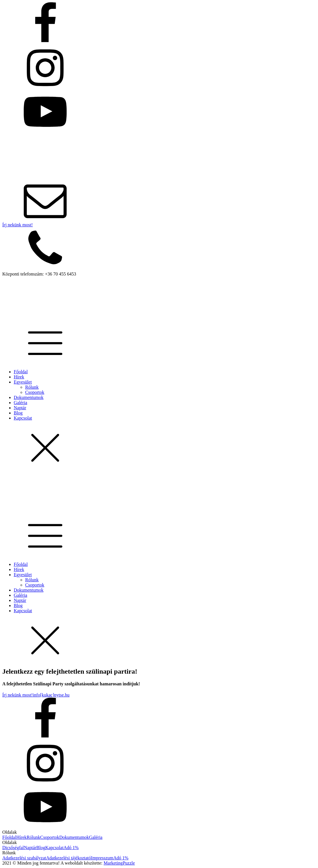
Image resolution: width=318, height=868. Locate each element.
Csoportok (35, 392)
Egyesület (23, 382)
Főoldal (21, 372)
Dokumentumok (29, 397)
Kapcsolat (23, 418)
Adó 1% (71, 848)
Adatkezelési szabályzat (24, 858)
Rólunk (32, 387)
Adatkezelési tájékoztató (68, 858)
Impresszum (102, 858)
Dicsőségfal (13, 848)
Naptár (20, 408)
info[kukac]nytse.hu (51, 695)
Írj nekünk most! (18, 225)
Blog (18, 413)
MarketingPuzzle (119, 863)
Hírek (19, 377)
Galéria (20, 403)
